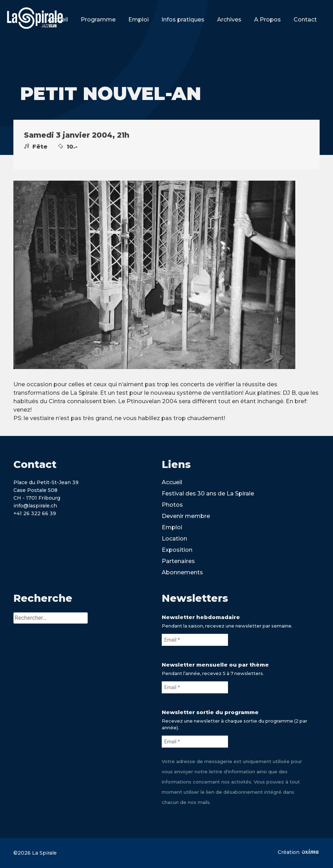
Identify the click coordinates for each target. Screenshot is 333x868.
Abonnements (182, 572)
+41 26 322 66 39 (35, 513)
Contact (305, 20)
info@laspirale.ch (35, 506)
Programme (98, 20)
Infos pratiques (183, 20)
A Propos (267, 20)
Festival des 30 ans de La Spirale (208, 494)
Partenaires (178, 561)
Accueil (58, 20)
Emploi (138, 20)
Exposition (177, 550)
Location (174, 539)
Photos (172, 505)
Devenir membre (186, 516)
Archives (229, 20)
